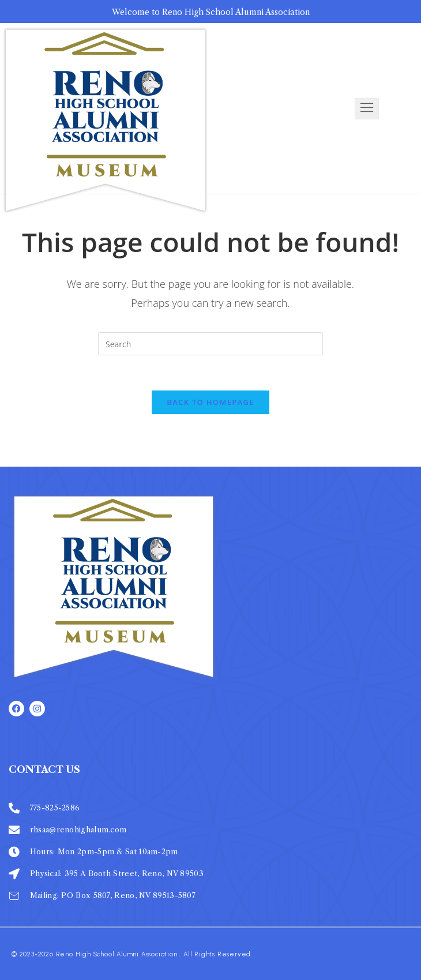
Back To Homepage (210, 402)
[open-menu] (367, 109)
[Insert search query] (210, 344)
